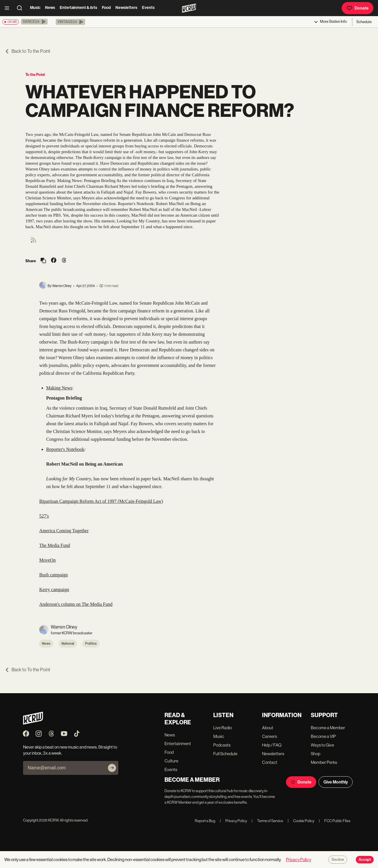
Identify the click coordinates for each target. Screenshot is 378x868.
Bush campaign (54, 575)
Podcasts (286, 8)
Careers (270, 736)
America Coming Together (64, 531)
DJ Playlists (256, 8)
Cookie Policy (301, 821)
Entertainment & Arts (78, 8)
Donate (358, 8)
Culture (171, 761)
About (268, 728)
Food (106, 8)
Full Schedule (225, 754)
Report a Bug (205, 821)
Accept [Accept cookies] (365, 860)
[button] (34, 22)
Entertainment (178, 744)
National (68, 644)
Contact (270, 762)
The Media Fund (55, 545)
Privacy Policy (233, 821)
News (50, 8)
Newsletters (126, 8)
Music (35, 8)
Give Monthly (336, 782)
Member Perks (324, 762)
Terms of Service (267, 821)
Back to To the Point (27, 51)
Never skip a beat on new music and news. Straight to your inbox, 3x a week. (70, 750)
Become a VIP (323, 736)
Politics (91, 644)
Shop (316, 754)
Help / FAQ (272, 745)
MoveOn (47, 560)
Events (148, 8)
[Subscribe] (112, 768)
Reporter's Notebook (65, 449)
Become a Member (328, 728)
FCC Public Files (335, 821)
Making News (59, 388)
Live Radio (223, 728)
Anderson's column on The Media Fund (76, 604)
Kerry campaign (54, 589)
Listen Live (321, 8)
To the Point (35, 75)
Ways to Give (322, 745)
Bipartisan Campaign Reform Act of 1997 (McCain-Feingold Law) (101, 501)
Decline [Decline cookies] (338, 860)
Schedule (364, 22)
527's (44, 516)
